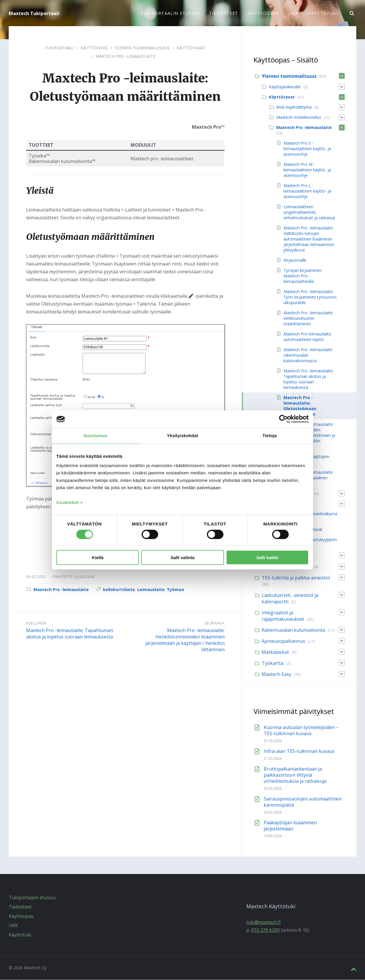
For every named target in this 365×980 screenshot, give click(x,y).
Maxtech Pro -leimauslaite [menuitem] (304, 128)
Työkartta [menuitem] (273, 663)
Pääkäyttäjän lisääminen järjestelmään (290, 826)
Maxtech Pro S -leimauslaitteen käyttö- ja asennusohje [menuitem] (307, 149)
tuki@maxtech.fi (263, 922)
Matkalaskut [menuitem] (275, 652)
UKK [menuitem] (294, 13)
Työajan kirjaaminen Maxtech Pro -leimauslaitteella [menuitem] (303, 276)
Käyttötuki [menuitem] (323, 13)
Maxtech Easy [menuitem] (277, 674)
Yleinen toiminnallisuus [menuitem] (289, 76)
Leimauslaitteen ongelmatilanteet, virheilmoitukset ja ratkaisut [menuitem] (309, 212)
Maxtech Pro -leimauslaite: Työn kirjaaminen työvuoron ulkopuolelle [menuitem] (310, 297)
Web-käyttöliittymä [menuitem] (294, 107)
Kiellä (97, 558)
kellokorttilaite (119, 590)
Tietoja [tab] (270, 436)
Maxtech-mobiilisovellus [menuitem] (299, 117)
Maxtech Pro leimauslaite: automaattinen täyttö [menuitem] (308, 337)
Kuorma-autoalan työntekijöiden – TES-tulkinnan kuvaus (301, 731)
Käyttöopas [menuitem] (264, 13)
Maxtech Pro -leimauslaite (125, 56)
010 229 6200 (265, 930)
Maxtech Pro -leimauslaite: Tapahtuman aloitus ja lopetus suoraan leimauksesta (70, 634)
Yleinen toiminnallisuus (142, 48)
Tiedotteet (20, 907)
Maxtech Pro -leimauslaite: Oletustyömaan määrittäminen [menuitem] (300, 406)
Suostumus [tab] (96, 436)
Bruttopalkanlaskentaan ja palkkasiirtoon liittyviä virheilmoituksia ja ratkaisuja (295, 775)
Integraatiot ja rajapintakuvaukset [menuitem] (283, 616)
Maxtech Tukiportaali (34, 13)
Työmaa (175, 590)
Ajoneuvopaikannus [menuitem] (283, 641)
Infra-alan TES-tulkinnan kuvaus (299, 751)
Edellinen (36, 623)
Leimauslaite (151, 590)
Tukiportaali (59, 48)
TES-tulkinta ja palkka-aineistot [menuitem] (296, 578)
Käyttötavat (191, 48)
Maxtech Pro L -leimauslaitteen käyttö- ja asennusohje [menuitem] (307, 191)
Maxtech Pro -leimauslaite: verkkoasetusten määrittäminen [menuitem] (308, 318)
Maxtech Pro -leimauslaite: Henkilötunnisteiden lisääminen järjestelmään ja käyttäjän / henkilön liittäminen (185, 640)
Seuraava (214, 623)
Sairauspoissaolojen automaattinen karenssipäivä (303, 802)
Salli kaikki (267, 558)
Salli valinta (183, 558)
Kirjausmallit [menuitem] (295, 260)
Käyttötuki (20, 935)
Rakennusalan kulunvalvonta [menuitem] (293, 630)
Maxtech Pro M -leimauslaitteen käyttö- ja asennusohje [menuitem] (307, 170)
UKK (13, 926)
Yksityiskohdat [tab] (182, 436)
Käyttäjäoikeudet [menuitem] (285, 87)
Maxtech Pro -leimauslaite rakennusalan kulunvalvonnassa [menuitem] (308, 355)
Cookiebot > (70, 502)
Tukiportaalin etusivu (32, 898)
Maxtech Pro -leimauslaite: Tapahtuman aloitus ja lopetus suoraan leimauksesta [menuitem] (308, 379)
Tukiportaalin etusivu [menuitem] (170, 13)
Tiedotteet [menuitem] (224, 13)
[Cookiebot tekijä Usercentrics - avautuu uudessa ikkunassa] (283, 419)
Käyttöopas (94, 48)
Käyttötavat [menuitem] (282, 97)
